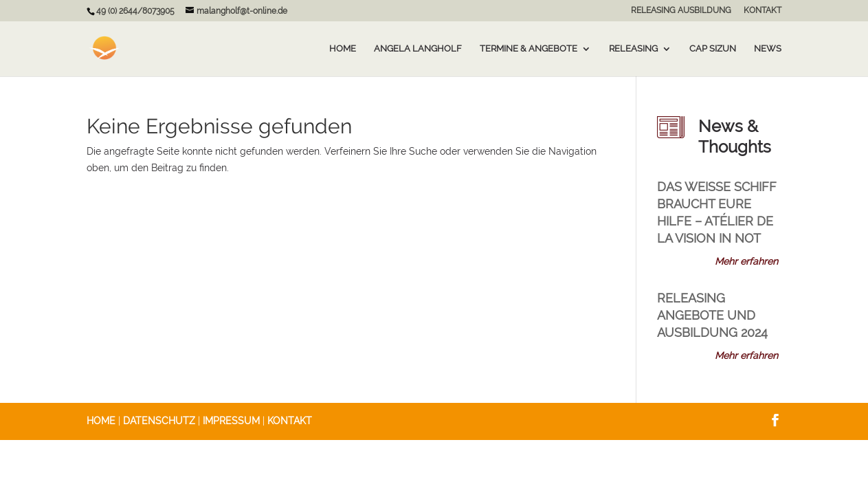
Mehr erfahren (746, 261)
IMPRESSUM (231, 421)
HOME (101, 421)
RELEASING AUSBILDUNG (681, 11)
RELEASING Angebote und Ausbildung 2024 (712, 315)
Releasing (633, 49)
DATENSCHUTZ (159, 421)
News (768, 49)
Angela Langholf (418, 49)
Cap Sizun (713, 49)
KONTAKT (763, 11)
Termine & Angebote (528, 49)
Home (343, 49)
